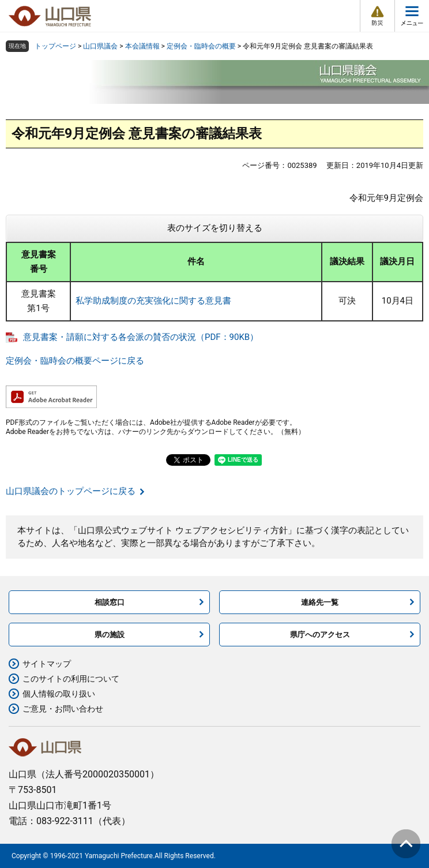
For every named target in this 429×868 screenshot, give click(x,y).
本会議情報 (142, 46)
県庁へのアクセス (320, 635)
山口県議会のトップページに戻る (71, 491)
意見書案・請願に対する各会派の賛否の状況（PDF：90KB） (141, 337)
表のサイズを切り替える (215, 228)
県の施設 (110, 635)
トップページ (55, 46)
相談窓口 (110, 602)
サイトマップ (47, 664)
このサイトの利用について (71, 679)
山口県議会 (100, 46)
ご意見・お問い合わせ (63, 709)
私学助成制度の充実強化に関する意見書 (153, 301)
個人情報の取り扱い (59, 694)
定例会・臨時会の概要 (201, 46)
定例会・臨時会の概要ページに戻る (75, 361)
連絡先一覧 (320, 602)
